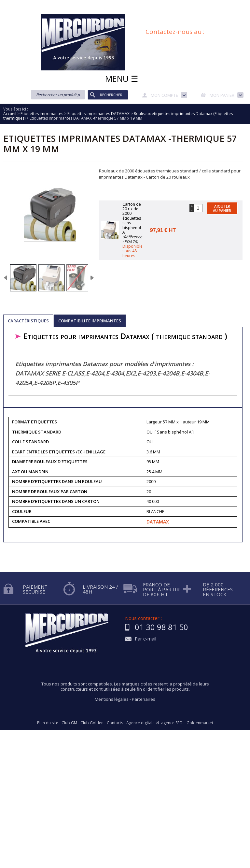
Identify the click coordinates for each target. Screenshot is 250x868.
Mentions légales (112, 699)
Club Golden (92, 723)
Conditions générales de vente (105, 11)
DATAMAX (158, 522)
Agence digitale (140, 723)
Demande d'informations (147, 4)
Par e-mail (146, 639)
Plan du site (171, 11)
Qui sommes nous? (52, 4)
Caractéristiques (28, 321)
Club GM (69, 723)
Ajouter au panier (222, 208)
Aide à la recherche (97, 4)
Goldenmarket (200, 723)
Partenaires (144, 699)
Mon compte (164, 95)
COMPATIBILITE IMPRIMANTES (90, 321)
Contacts (115, 723)
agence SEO (172, 723)
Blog (147, 11)
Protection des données (202, 4)
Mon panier (222, 95)
